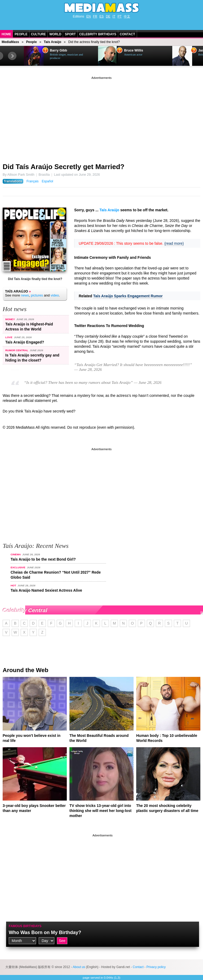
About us (79, 967)
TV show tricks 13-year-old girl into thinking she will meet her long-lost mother (100, 811)
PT (120, 16)
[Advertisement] (101, 118)
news (25, 295)
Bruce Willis (134, 50)
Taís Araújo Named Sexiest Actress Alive (46, 590)
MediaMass (10, 42)
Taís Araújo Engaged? (25, 342)
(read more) (174, 243)
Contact (127, 34)
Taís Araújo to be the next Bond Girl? (43, 559)
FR (95, 16)
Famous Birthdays (25, 926)
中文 (127, 16)
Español (47, 181)
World (55, 34)
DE (108, 16)
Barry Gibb (58, 50)
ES (101, 16)
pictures (37, 295)
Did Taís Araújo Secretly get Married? (63, 167)
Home (6, 34)
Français (33, 181)
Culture (38, 34)
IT (114, 16)
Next (12, 56)
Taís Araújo (52, 42)
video (55, 295)
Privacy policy (156, 967)
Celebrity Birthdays (98, 34)
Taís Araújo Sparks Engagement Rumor (128, 296)
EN (89, 16)
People (21, 34)
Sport (70, 34)
